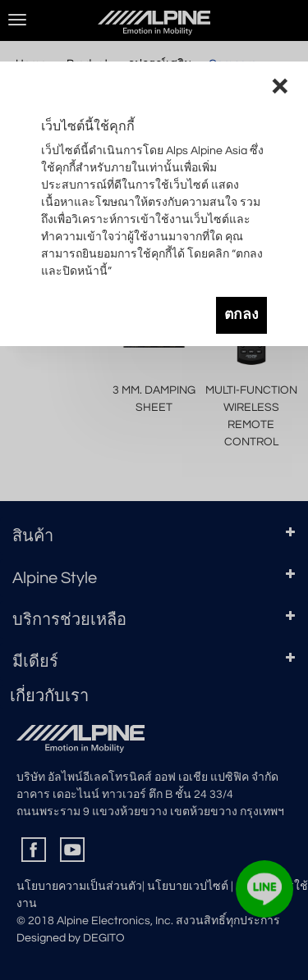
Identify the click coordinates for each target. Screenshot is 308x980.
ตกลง (241, 315)
